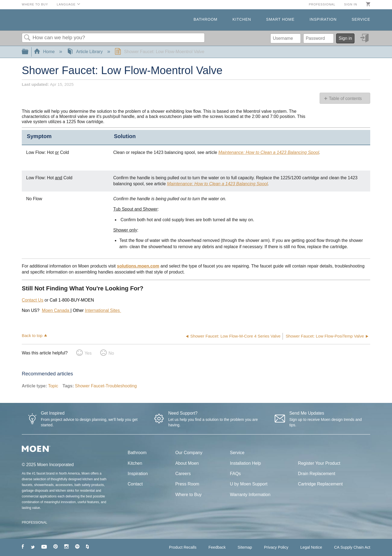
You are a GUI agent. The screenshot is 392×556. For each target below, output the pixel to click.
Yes (88, 353)
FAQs (235, 474)
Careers (183, 474)
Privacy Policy (276, 547)
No (111, 353)
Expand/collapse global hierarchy (29, 52)
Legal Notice (311, 547)
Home (45, 52)
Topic (53, 386)
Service (361, 19)
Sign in (351, 4)
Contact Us (33, 300)
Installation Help (246, 463)
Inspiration (323, 19)
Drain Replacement (316, 474)
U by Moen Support (249, 484)
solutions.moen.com (138, 266)
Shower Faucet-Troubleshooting (106, 386)
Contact (135, 484)
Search (27, 38)
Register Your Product (319, 463)
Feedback (217, 547)
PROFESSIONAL (34, 522)
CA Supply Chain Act (352, 547)
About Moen (187, 463)
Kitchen (242, 19)
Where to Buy (35, 4)
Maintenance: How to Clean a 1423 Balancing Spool (269, 152)
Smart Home (280, 19)
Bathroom (206, 19)
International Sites (102, 310)
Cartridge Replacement (320, 484)
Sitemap (245, 547)
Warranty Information (250, 495)
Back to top (32, 335)
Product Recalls (183, 547)
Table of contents (345, 98)
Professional (322, 4)
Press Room (187, 484)
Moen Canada (56, 310)
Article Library (85, 52)
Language (66, 4)
